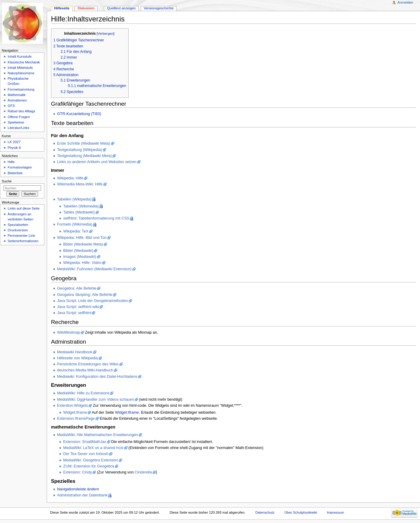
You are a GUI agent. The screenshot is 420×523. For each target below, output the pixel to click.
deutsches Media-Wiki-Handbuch (85, 370)
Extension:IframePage (76, 419)
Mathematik (16, 95)
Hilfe (11, 162)
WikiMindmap (69, 332)
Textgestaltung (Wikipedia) (80, 150)
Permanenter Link (21, 236)
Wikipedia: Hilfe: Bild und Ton (82, 238)
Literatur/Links (18, 128)
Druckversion (18, 230)
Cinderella (143, 472)
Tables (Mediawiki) (79, 212)
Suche (7, 181)
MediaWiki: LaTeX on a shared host (93, 448)
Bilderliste (15, 173)
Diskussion (86, 8)
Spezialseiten (18, 225)
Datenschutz (265, 512)
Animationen (17, 100)
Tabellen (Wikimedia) (81, 206)
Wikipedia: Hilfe (70, 178)
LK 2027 (14, 142)
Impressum (336, 512)
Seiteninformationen (23, 241)
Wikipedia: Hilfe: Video (82, 263)
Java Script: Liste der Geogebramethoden (93, 301)
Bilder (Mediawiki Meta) (83, 244)
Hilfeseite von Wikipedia (77, 358)
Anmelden (406, 2)
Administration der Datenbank (82, 495)
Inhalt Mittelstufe (20, 68)
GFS (11, 106)
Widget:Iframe (75, 412)
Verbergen (105, 34)
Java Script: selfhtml (74, 313)
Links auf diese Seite (24, 208)
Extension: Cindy (77, 472)
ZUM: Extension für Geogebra (89, 466)
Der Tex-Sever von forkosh (86, 454)
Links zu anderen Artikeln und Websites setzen (97, 162)
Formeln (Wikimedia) (75, 224)
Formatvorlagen (20, 167)
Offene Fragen (19, 117)
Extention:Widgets (72, 406)
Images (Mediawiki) (80, 257)
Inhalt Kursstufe (20, 56)
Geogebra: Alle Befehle (77, 288)
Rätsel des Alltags (21, 111)
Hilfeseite (62, 8)
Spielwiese (16, 122)
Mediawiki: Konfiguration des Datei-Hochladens (97, 377)
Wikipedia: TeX (76, 231)
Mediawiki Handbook (75, 352)
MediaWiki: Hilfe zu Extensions (83, 393)
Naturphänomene (21, 73)
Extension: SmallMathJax (85, 442)
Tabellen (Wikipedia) (74, 199)
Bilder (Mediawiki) (78, 251)
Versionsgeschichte (159, 8)
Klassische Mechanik (24, 62)
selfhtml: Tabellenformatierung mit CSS (96, 218)
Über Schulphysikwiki (301, 512)
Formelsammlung (21, 89)
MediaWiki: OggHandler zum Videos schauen (96, 399)
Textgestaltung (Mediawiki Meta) (84, 156)
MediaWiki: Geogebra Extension (90, 460)
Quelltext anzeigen (121, 8)
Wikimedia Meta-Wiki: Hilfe (80, 184)
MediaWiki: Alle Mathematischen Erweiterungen (98, 435)
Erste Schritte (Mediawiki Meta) (84, 143)
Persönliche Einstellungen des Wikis (88, 364)
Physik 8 (14, 148)
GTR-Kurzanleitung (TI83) (79, 114)
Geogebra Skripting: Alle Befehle (85, 295)
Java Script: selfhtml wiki (78, 307)
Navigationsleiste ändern (78, 489)
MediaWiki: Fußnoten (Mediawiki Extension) (94, 269)
